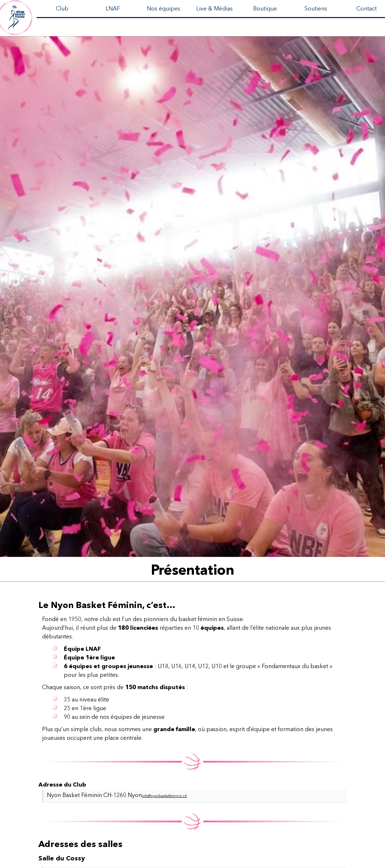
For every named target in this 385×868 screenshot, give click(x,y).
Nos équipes (163, 9)
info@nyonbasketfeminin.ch (164, 796)
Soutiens (316, 9)
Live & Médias (214, 9)
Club (62, 9)
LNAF (113, 9)
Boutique (265, 9)
